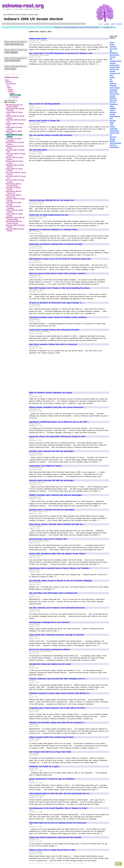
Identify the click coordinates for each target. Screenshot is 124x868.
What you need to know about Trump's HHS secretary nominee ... (58, 273)
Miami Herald (113, 92)
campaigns (15, 97)
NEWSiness (113, 98)
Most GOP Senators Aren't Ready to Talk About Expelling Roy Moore (60, 288)
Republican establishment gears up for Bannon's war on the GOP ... (59, 422)
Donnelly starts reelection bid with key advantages (51, 451)
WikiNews (112, 141)
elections (12, 93)
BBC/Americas (114, 53)
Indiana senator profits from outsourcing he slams (51, 737)
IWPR (111, 82)
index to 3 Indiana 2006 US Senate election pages (77, 27)
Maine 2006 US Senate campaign (14, 140)
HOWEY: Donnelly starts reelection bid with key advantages (55, 495)
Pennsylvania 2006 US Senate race (13, 192)
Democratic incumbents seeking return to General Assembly (56, 244)
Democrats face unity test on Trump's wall (48, 539)
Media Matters (114, 90)
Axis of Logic (113, 49)
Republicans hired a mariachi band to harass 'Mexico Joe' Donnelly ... (60, 568)
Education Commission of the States (115, 74)
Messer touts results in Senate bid (44, 121)
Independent (113, 84)
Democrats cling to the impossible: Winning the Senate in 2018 (57, 436)
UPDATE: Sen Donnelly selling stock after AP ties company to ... (58, 723)
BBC (111, 51)
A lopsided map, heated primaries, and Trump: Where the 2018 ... (58, 708)
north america (11, 84)
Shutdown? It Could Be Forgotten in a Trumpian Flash (53, 230)
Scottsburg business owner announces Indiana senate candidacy (58, 317)
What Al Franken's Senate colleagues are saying (50, 393)
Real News (113, 121)
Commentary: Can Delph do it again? (45, 466)
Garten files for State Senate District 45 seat (49, 215)
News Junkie (113, 100)
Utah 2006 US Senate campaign (13, 207)
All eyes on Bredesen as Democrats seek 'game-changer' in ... (57, 303)
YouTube (119, 24)
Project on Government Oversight (113, 112)
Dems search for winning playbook (45, 104)
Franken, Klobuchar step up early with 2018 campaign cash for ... (58, 679)
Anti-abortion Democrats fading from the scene (50, 664)
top (118, 864)
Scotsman (112, 127)
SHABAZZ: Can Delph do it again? (44, 766)
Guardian (112, 78)
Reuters (112, 123)
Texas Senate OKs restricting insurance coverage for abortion (56, 635)
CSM (111, 59)
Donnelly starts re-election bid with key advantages (52, 510)
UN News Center (114, 133)
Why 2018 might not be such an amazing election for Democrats (58, 823)
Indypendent (113, 86)
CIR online (113, 57)
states (9, 87)
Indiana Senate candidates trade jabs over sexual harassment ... (57, 407)
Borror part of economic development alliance (49, 649)
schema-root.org (11, 77)
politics (11, 91)
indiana (10, 89)
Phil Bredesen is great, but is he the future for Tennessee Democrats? (60, 259)
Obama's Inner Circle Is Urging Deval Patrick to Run (52, 850)
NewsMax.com (114, 104)
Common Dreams (115, 65)
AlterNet (112, 43)
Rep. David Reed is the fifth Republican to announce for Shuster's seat (61, 53)
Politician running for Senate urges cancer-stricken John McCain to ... (60, 693)
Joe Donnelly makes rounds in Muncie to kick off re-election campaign (60, 581)
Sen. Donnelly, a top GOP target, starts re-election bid (53, 593)
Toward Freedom (114, 131)
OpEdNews (113, 108)
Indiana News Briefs (38, 39)
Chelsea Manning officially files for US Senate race (52, 200)
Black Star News (114, 55)
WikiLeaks (112, 139)
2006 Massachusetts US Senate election (14, 106)
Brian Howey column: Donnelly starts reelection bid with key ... (57, 524)
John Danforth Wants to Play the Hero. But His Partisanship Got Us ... (60, 793)
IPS (111, 80)
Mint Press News (114, 94)
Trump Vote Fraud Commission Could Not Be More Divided (55, 837)
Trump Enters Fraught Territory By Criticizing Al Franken (54, 330)
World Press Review (115, 143)
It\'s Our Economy (115, 88)
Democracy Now (114, 69)
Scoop (111, 125)
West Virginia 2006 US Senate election (13, 222)
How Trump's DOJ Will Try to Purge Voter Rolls (50, 752)
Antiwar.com (113, 47)
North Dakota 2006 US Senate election (13, 185)
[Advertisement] (49, 83)
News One (113, 102)
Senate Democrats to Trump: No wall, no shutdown (52, 779)
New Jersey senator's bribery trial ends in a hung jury (53, 344)
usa (8, 86)
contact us (108, 27)
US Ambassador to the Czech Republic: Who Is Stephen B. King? (58, 808)
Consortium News (115, 67)
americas (8, 82)
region (7, 80)
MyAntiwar (113, 96)
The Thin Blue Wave (38, 150)
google (107, 24)
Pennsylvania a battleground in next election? (49, 622)
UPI (111, 135)
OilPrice (112, 106)
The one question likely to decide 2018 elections (50, 135)
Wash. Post (113, 137)
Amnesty (112, 45)
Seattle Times (113, 129)
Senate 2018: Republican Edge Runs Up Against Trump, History (57, 554)
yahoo (113, 24)
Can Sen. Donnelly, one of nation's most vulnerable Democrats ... (58, 608)
